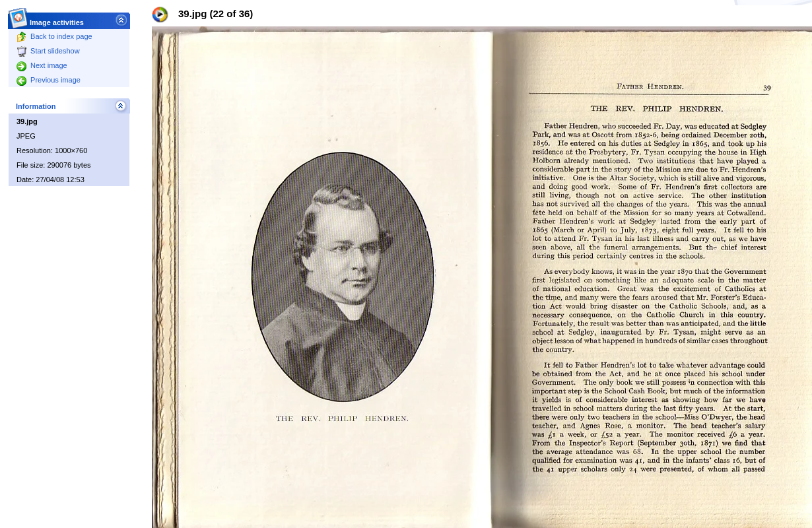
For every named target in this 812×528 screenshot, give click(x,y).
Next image (42, 65)
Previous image (49, 80)
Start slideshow (48, 51)
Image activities (57, 19)
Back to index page (54, 36)
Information (36, 106)
